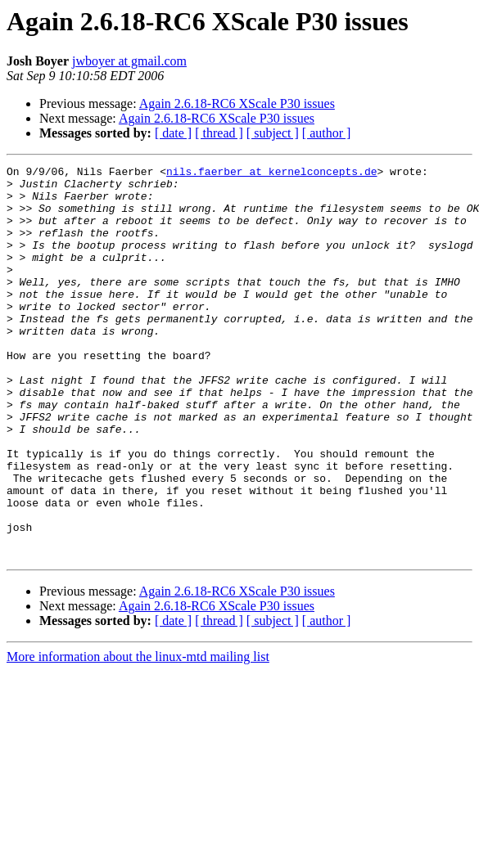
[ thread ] (219, 133)
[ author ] (327, 133)
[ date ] (173, 133)
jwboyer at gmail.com (129, 61)
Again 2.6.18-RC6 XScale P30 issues (237, 103)
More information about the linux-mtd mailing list (138, 735)
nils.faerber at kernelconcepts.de (271, 173)
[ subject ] (273, 133)
